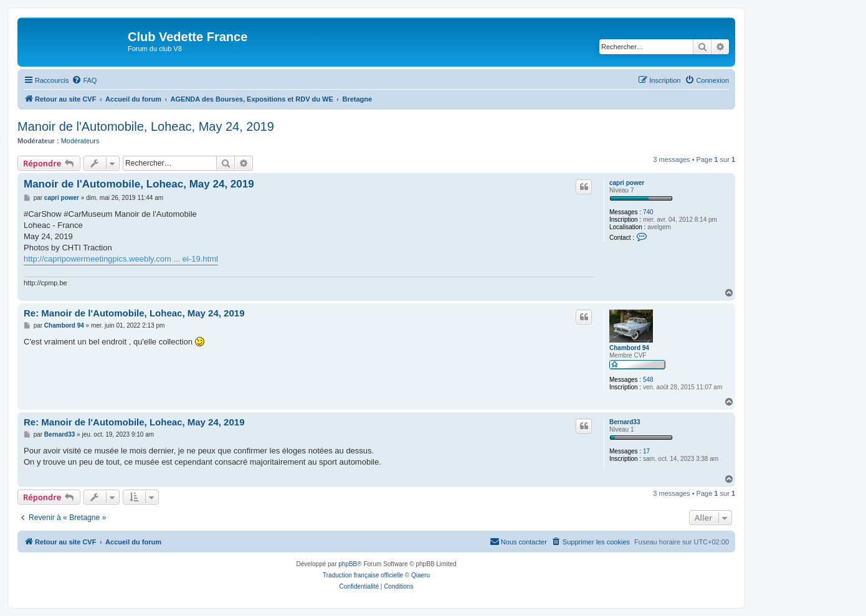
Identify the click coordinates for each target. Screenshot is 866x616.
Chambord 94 (629, 348)
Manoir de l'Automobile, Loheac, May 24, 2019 (146, 126)
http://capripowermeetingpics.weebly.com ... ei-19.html (121, 259)
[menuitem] (84, 80)
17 (646, 451)
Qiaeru (421, 575)
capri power (627, 183)
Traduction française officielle (363, 575)
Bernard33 (625, 422)
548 (648, 380)
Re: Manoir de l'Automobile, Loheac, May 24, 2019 (134, 313)
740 (648, 212)
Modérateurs (80, 141)
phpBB (348, 564)
